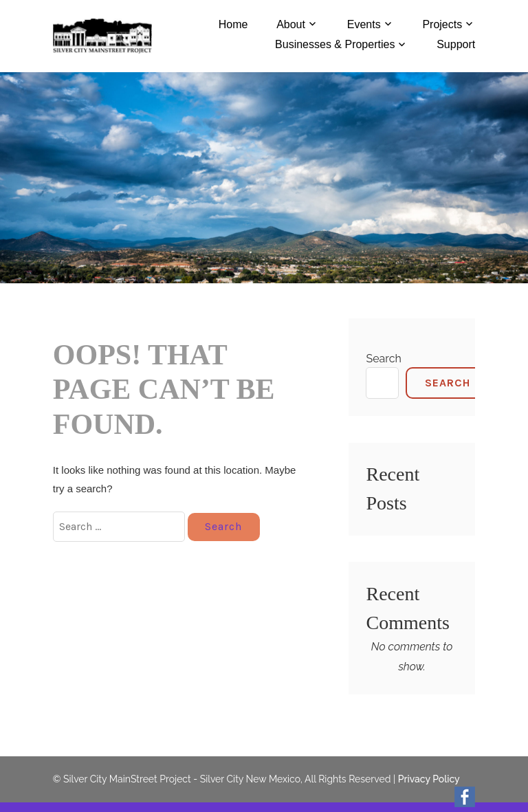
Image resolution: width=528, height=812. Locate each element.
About (291, 24)
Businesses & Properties (335, 44)
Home (233, 24)
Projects (442, 24)
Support (456, 44)
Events (364, 24)
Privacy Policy (429, 779)
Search (383, 359)
